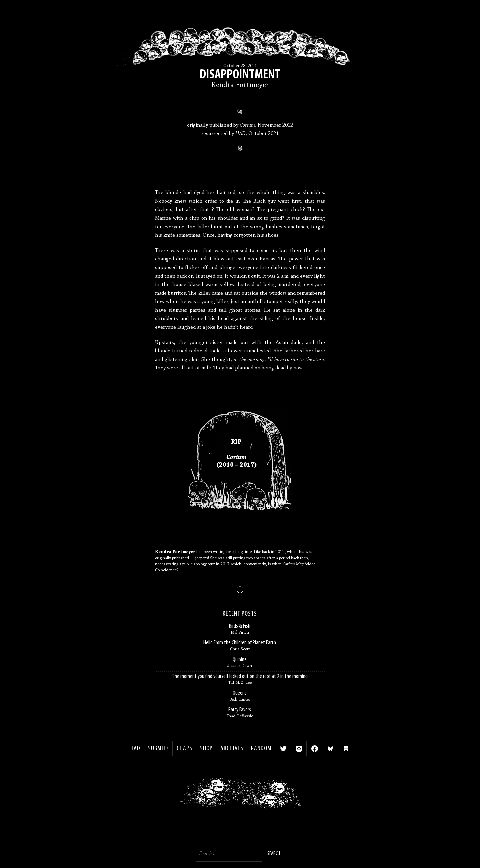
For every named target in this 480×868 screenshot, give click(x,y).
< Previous (162, 795)
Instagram (299, 749)
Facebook (315, 749)
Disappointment (240, 75)
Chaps (184, 749)
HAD (135, 749)
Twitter (283, 749)
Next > (318, 795)
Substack (346, 749)
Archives (232, 749)
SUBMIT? (158, 749)
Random (261, 749)
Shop (206, 749)
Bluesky (330, 749)
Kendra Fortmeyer (240, 85)
